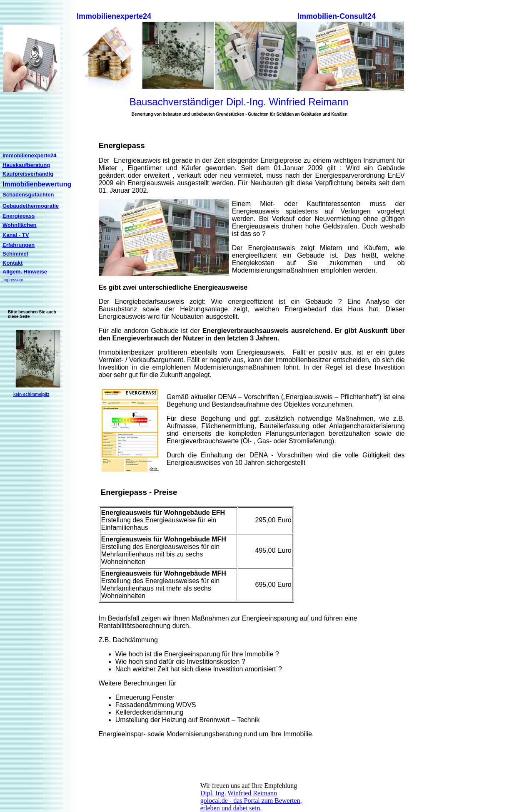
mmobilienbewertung (38, 184)
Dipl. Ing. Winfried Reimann (239, 793)
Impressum (13, 280)
